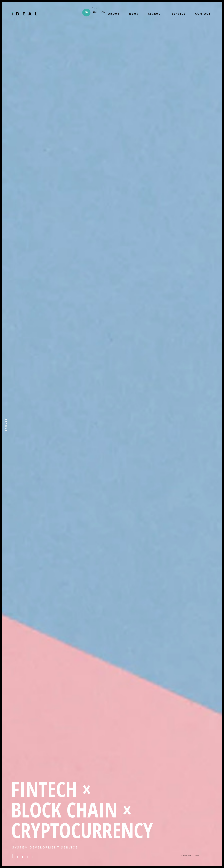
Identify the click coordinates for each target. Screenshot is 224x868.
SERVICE (179, 14)
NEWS (134, 14)
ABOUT (114, 14)
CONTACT (203, 14)
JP (86, 13)
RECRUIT (155, 14)
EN (95, 13)
